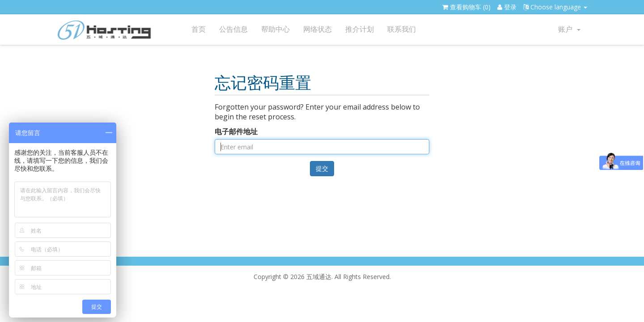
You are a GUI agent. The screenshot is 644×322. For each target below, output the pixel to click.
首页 (199, 29)
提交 (322, 168)
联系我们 (402, 29)
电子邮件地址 (236, 131)
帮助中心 (275, 29)
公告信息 (233, 29)
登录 (507, 7)
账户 (569, 29)
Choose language (555, 7)
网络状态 (318, 29)
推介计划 (360, 29)
